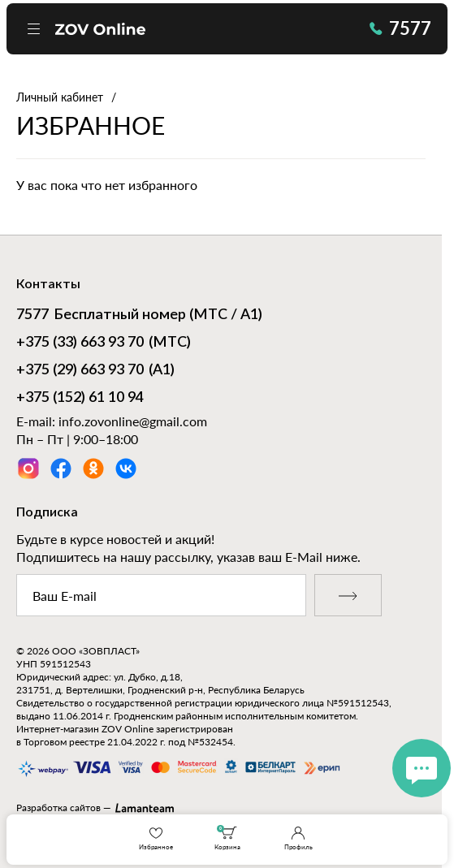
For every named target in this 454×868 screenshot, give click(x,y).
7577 (400, 28)
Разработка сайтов (58, 808)
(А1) (95, 371)
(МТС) (104, 343)
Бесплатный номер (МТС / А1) (139, 316)
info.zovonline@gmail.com (133, 421)
